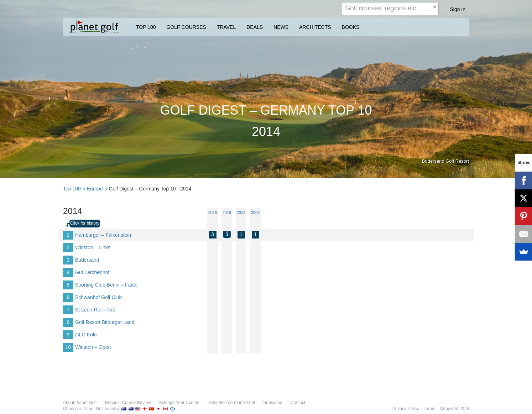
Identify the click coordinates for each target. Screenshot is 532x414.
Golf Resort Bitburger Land (105, 322)
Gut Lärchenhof (92, 272)
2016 (227, 213)
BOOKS (351, 27)
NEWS (281, 27)
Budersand (87, 260)
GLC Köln (86, 335)
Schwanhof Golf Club (99, 297)
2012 (241, 213)
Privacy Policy (406, 409)
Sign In (458, 9)
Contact (298, 403)
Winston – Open (93, 347)
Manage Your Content (180, 403)
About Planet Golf (80, 403)
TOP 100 (146, 27)
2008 (255, 213)
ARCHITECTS (315, 27)
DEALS (255, 27)
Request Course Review (128, 403)
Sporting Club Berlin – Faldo (106, 285)
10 (68, 347)
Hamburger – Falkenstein (103, 235)
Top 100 (72, 189)
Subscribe (273, 403)
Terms (430, 409)
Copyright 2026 (455, 409)
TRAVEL (226, 27)
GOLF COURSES (186, 27)
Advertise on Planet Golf (232, 403)
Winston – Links (93, 247)
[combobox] (390, 9)
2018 (213, 213)
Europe (95, 189)
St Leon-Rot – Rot (95, 310)
